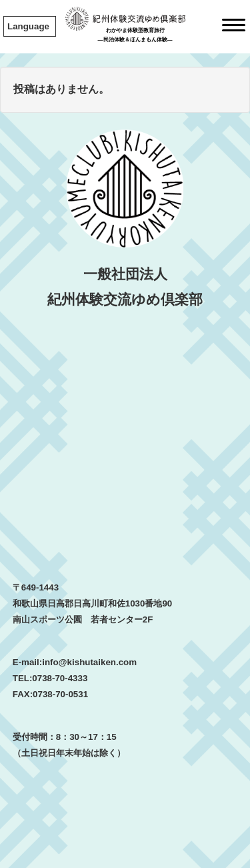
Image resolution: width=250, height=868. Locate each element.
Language (28, 26)
